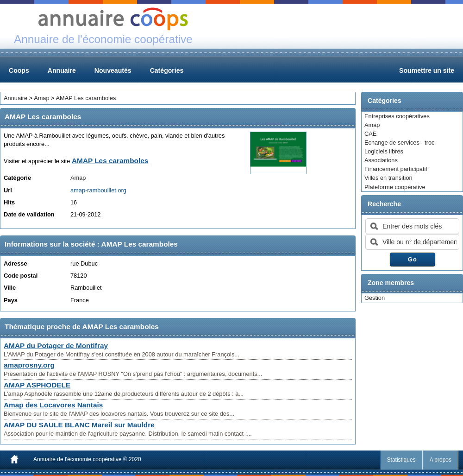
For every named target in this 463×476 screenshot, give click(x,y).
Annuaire (62, 70)
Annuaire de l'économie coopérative (77, 459)
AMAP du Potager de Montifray (56, 346)
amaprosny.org (29, 365)
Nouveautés (113, 70)
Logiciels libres (384, 151)
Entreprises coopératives (397, 116)
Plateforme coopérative (395, 187)
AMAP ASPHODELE (37, 385)
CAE (370, 134)
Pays (11, 300)
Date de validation (29, 214)
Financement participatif (396, 169)
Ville (10, 288)
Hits (9, 202)
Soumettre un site (427, 70)
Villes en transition (388, 178)
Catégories (167, 70)
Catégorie (17, 178)
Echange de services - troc (400, 143)
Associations (381, 160)
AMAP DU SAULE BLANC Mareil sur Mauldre (79, 425)
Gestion (375, 298)
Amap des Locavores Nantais (53, 405)
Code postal (21, 276)
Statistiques (401, 460)
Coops (19, 70)
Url (8, 190)
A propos (441, 460)
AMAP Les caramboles (86, 98)
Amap (372, 125)
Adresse (16, 263)
